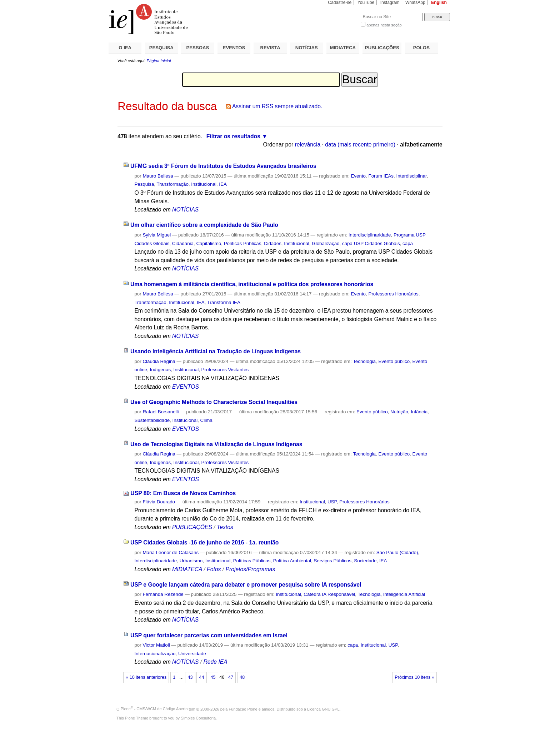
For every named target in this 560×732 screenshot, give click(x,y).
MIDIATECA (343, 48)
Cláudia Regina (159, 361)
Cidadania (183, 243)
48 (242, 677)
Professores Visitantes (225, 370)
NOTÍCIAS (307, 48)
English (439, 3)
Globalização (326, 243)
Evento (358, 176)
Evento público (394, 361)
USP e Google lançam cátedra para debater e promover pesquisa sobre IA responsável (246, 585)
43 (190, 677)
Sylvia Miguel (157, 235)
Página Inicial (159, 61)
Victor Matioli (156, 645)
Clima (206, 420)
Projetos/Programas (250, 569)
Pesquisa (144, 184)
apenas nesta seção (384, 25)
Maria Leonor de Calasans (171, 552)
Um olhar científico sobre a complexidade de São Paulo (204, 225)
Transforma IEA (224, 302)
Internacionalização (155, 654)
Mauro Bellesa (158, 176)
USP (332, 502)
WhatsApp (415, 3)
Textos (225, 527)
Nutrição (399, 412)
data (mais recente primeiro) (360, 145)
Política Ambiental (292, 561)
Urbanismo (191, 561)
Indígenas (160, 370)
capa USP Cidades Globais (371, 243)
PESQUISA (161, 48)
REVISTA (270, 48)
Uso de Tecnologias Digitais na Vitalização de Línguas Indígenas (216, 444)
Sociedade (365, 561)
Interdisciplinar (411, 176)
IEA (223, 184)
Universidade (192, 654)
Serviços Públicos (332, 561)
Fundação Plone (243, 709)
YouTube (366, 3)
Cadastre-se (340, 3)
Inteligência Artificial (404, 594)
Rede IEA (215, 662)
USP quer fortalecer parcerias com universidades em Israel (209, 635)
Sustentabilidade (152, 420)
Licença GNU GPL (323, 709)
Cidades (273, 243)
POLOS (421, 48)
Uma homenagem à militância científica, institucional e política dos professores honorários (252, 284)
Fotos (214, 569)
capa (408, 243)
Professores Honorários (393, 294)
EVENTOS (234, 48)
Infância (419, 412)
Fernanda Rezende (163, 594)
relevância (308, 145)
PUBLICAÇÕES (382, 48)
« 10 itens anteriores (146, 677)
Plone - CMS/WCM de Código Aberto (154, 709)
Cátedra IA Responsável (329, 594)
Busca (343, 13)
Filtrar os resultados (233, 136)
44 (201, 677)
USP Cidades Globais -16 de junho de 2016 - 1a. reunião (205, 542)
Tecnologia (364, 361)
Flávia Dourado (159, 502)
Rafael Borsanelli (161, 412)
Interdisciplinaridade (370, 235)
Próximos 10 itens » (414, 677)
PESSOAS (198, 48)
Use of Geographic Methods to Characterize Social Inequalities (214, 402)
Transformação (173, 184)
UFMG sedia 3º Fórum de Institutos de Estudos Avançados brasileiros (223, 166)
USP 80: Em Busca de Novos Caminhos (183, 493)
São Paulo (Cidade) (397, 552)
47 (231, 677)
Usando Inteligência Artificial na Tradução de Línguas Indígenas (216, 351)
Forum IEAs (381, 176)
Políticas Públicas (243, 243)
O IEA (125, 48)
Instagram (390, 3)
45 (213, 677)
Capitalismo (209, 243)
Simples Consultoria (198, 718)
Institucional (204, 184)
